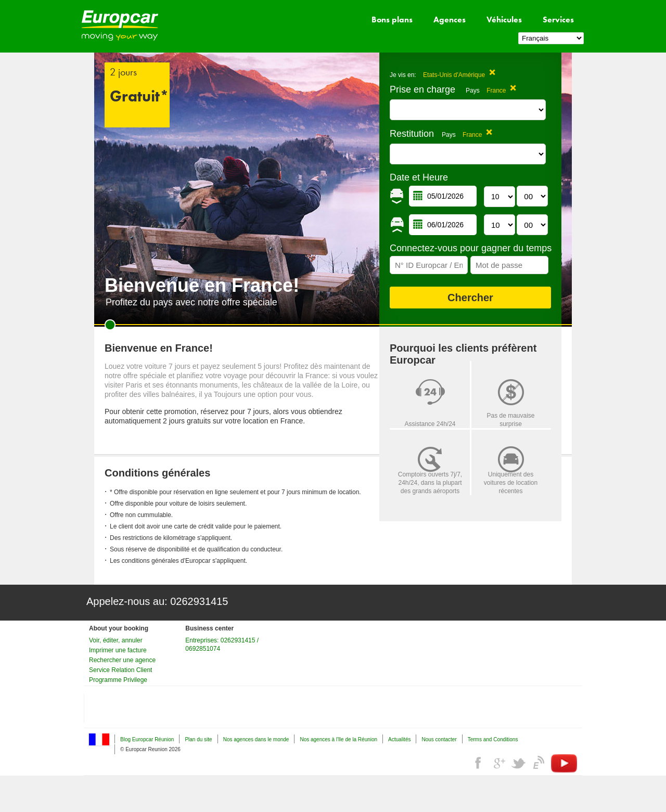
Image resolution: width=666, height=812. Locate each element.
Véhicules (504, 20)
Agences (450, 20)
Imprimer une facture (118, 650)
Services (558, 20)
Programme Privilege (118, 680)
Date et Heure (419, 177)
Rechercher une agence (122, 660)
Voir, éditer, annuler (116, 640)
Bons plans (392, 20)
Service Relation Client (120, 670)
